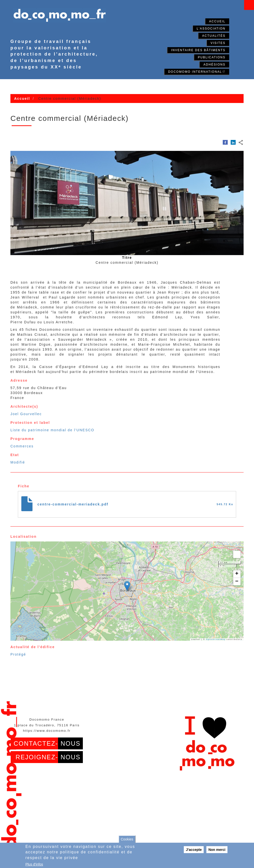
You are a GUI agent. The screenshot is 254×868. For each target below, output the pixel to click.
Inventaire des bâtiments (198, 50)
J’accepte (194, 850)
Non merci (217, 850)
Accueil (217, 21)
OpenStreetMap (216, 639)
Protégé (18, 654)
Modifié (18, 462)
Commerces (22, 446)
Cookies (127, 839)
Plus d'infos (34, 864)
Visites (218, 43)
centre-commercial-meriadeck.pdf (73, 504)
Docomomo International (197, 71)
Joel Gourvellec (26, 414)
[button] (127, 586)
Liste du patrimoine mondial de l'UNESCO (52, 430)
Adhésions (214, 65)
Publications (212, 57)
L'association (211, 29)
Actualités (214, 36)
